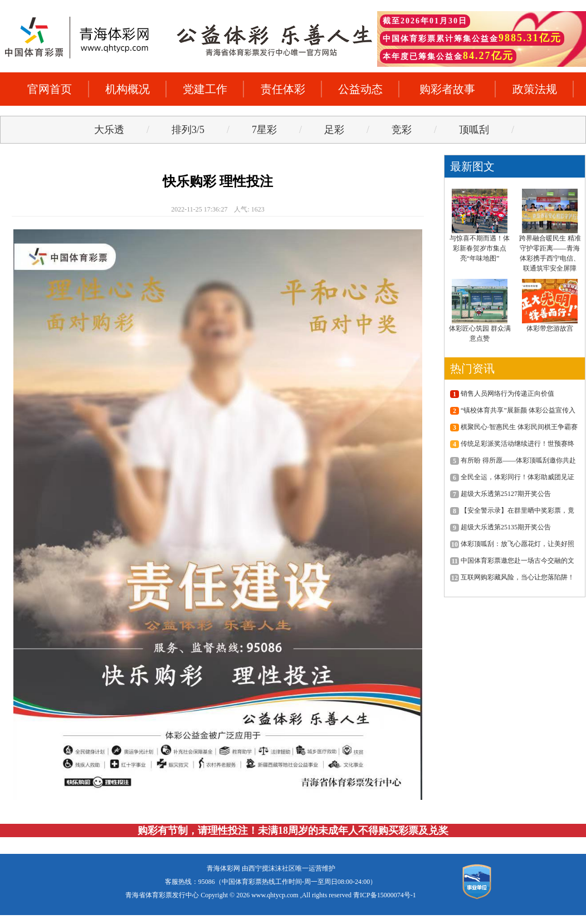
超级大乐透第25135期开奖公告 (500, 527)
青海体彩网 (223, 868)
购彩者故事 (447, 89)
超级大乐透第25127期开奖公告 (500, 494)
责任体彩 (283, 89)
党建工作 (205, 89)
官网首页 (50, 89)
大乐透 (109, 130)
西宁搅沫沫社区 (272, 868)
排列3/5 (188, 130)
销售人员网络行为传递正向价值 (502, 394)
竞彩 (402, 130)
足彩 (334, 130)
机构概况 (128, 89)
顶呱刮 (474, 130)
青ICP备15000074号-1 (385, 895)
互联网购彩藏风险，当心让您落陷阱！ (512, 577)
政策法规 (535, 89)
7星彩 (264, 130)
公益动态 (360, 89)
